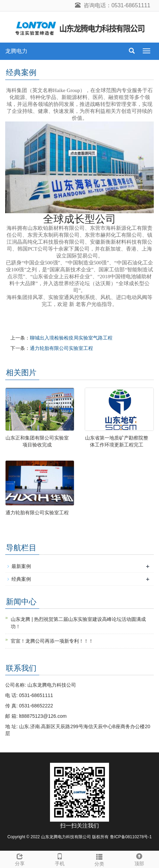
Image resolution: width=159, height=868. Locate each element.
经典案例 (21, 579)
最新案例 (21, 566)
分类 (99, 859)
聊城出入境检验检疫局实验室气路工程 (71, 338)
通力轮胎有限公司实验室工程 (61, 348)
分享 (20, 859)
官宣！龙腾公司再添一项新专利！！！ (52, 641)
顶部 (139, 859)
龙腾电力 (16, 51)
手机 (60, 859)
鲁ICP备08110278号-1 (131, 837)
